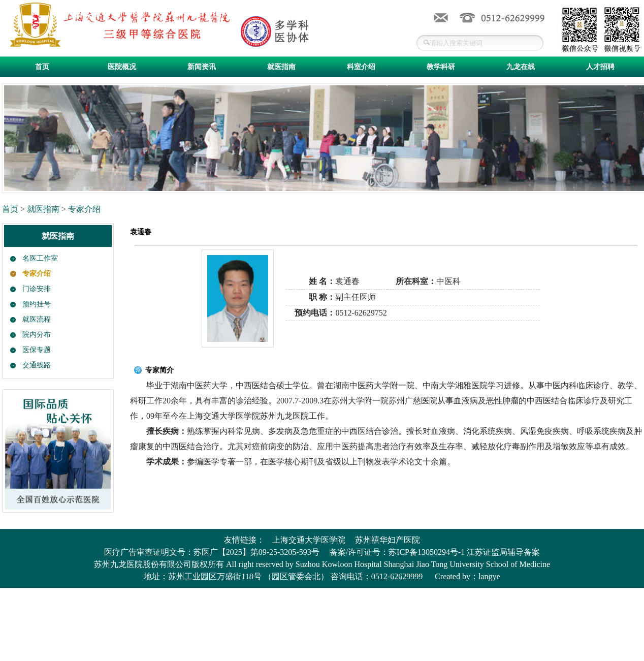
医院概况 (122, 67)
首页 (42, 67)
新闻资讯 (202, 67)
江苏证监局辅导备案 (503, 552)
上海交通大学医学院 (309, 540)
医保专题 (37, 350)
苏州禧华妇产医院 (388, 540)
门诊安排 (37, 289)
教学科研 (441, 67)
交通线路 (37, 365)
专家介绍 (84, 209)
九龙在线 (521, 67)
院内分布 (37, 335)
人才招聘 (600, 67)
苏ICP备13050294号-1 (427, 552)
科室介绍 (361, 67)
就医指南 (281, 67)
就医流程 (37, 319)
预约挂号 (37, 304)
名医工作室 (40, 258)
